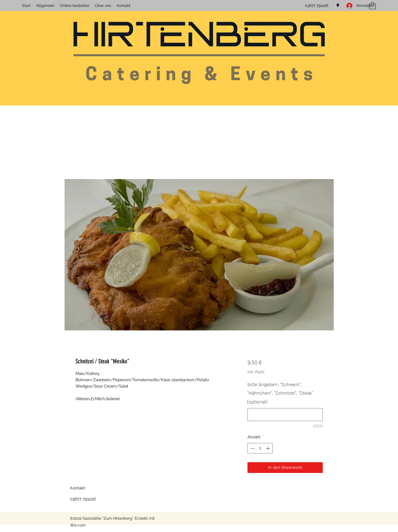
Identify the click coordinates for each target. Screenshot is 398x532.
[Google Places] (338, 5)
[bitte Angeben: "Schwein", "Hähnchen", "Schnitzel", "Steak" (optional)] (285, 415)
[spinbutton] (260, 448)
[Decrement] (252, 448)
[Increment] (268, 448)
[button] (372, 5)
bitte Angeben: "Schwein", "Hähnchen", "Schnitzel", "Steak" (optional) (280, 393)
